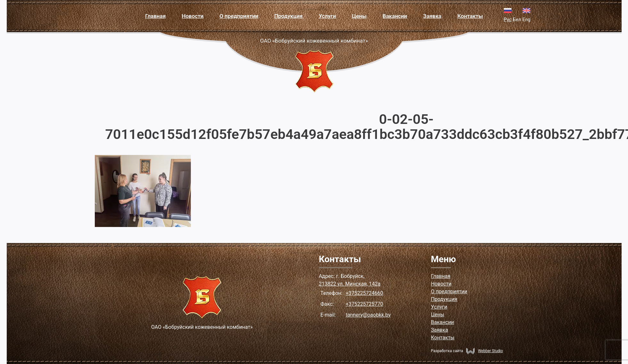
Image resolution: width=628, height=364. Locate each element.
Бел (517, 20)
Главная (155, 16)
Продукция (289, 16)
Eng (526, 20)
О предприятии (239, 16)
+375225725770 (364, 304)
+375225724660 (364, 293)
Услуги (327, 16)
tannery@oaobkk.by (368, 315)
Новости (192, 16)
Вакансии (395, 16)
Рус (508, 20)
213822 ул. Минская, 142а (350, 284)
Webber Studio (485, 351)
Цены (359, 16)
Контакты (470, 16)
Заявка (432, 16)
